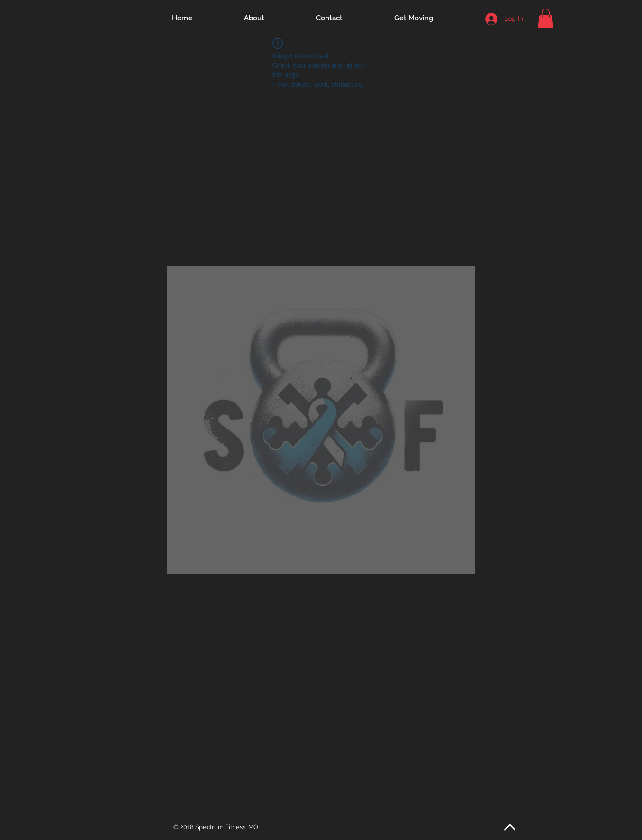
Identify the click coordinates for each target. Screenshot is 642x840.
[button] (546, 18)
